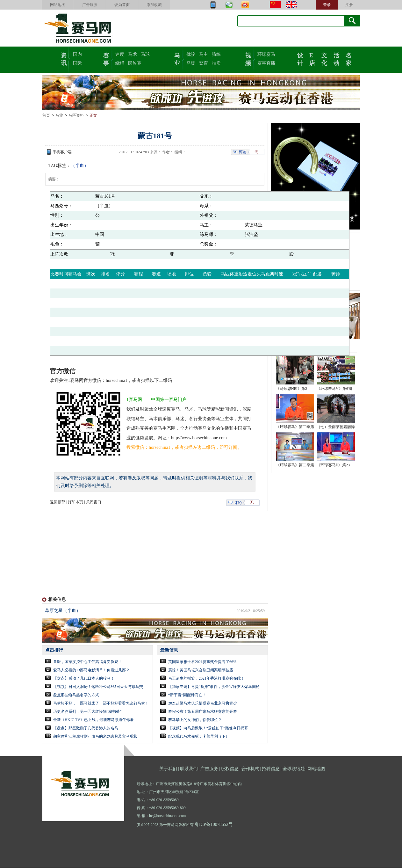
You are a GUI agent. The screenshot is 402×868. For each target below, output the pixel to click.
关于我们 (168, 769)
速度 (120, 54)
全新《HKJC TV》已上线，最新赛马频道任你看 (93, 720)
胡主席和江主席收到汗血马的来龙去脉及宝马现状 (95, 737)
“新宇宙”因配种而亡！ (187, 695)
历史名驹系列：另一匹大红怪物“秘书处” (87, 712)
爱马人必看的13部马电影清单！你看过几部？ (91, 670)
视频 (248, 59)
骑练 (216, 54)
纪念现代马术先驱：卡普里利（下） (199, 737)
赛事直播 (266, 63)
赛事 (106, 59)
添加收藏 (154, 5)
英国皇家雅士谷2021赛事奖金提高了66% (202, 662)
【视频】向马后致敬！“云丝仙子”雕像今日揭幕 (208, 728)
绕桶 (120, 63)
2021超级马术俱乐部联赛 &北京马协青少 (203, 704)
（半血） (80, 166)
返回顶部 (58, 502)
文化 (324, 59)
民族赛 (135, 63)
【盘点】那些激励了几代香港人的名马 (86, 728)
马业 (177, 59)
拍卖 (216, 63)
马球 (145, 54)
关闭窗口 (94, 502)
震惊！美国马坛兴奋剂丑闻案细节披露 (201, 670)
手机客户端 (62, 152)
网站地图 (58, 5)
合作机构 (250, 769)
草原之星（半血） (63, 611)
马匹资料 (76, 116)
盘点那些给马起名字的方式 (76, 695)
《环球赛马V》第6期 (334, 389)
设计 (300, 59)
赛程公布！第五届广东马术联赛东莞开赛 (203, 712)
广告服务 (90, 5)
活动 (336, 59)
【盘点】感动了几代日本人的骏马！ (84, 679)
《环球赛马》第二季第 (295, 427)
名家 (348, 59)
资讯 (64, 59)
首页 (46, 116)
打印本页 (75, 502)
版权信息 (230, 769)
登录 (327, 5)
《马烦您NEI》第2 (291, 389)
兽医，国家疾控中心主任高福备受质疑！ (88, 662)
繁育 (204, 63)
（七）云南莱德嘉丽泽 (336, 427)
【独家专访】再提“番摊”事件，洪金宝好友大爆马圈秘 (214, 687)
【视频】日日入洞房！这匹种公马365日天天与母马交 (98, 687)
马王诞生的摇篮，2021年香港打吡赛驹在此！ (206, 679)
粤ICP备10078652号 (214, 825)
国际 (77, 63)
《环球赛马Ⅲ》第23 (333, 465)
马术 (133, 54)
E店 (312, 59)
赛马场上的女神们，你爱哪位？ (195, 720)
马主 (204, 54)
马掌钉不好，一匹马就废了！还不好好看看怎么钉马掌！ (101, 704)
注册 (349, 5)
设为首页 (122, 5)
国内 (77, 54)
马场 (191, 63)
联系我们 (189, 769)
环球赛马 (266, 54)
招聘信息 (271, 769)
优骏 (191, 54)
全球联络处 (294, 769)
